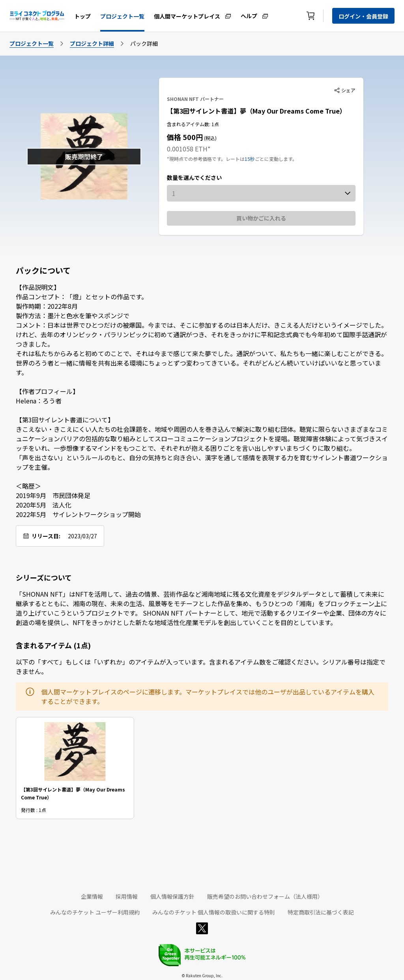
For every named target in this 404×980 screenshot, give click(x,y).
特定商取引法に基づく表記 (321, 912)
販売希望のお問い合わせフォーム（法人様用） (265, 896)
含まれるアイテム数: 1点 (193, 124)
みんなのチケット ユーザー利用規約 (95, 912)
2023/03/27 (82, 536)
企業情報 (92, 896)
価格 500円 (185, 137)
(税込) (210, 138)
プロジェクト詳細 (92, 43)
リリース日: (46, 536)
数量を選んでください (194, 177)
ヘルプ (249, 15)
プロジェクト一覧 (122, 16)
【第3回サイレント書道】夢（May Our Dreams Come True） (256, 111)
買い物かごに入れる (261, 218)
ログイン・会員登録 (363, 16)
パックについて (43, 271)
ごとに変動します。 (276, 159)
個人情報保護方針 (172, 896)
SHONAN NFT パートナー (195, 99)
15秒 (250, 159)
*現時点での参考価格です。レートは (206, 159)
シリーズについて (44, 577)
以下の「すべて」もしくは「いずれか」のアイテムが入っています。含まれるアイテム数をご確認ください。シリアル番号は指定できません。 (201, 666)
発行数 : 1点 (34, 809)
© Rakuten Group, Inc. (202, 975)
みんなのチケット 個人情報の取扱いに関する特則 (214, 912)
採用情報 (127, 896)
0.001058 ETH (187, 149)
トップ (82, 16)
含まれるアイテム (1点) (53, 645)
